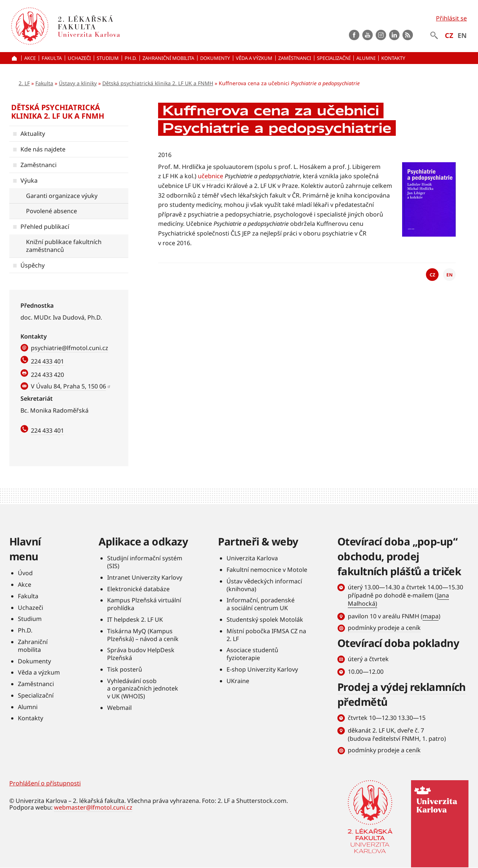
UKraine (238, 681)
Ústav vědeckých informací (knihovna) (264, 585)
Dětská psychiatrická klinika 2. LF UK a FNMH (158, 83)
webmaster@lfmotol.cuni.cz (93, 807)
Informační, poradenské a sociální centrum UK (261, 604)
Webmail (119, 708)
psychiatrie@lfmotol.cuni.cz (70, 348)
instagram (381, 35)
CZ (449, 35)
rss (408, 35)
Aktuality (33, 134)
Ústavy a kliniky (78, 83)
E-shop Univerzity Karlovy (262, 669)
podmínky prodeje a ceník (384, 628)
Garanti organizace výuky (62, 196)
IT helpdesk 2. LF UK (135, 619)
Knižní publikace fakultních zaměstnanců (64, 246)
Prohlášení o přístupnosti (45, 783)
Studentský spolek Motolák (265, 619)
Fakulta (44, 83)
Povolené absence (52, 211)
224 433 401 (47, 361)
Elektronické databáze (138, 589)
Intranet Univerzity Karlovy (145, 577)
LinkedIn (394, 35)
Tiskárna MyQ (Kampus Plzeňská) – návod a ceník (143, 635)
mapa (431, 616)
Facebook (354, 35)
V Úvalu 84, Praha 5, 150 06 (68, 386)
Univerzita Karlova (252, 558)
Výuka (29, 180)
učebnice (211, 176)
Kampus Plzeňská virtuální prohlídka (144, 604)
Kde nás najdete (43, 149)
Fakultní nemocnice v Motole (267, 570)
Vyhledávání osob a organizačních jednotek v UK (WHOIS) (143, 689)
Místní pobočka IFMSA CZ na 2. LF (266, 635)
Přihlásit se (451, 18)
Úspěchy (33, 265)
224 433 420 (47, 375)
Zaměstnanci (39, 165)
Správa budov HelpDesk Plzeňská (141, 654)
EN (462, 35)
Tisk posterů (125, 669)
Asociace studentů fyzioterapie (252, 654)
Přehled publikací (45, 227)
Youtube (368, 35)
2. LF (24, 83)
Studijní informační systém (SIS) (145, 562)
